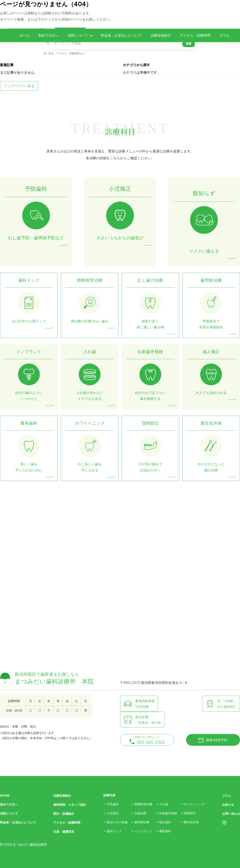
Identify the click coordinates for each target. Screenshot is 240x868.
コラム (224, 35)
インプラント (143, 831)
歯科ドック (114, 831)
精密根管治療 (143, 804)
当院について (78, 35)
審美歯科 (165, 831)
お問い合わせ (231, 813)
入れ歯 (164, 804)
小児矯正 (113, 813)
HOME (5, 795)
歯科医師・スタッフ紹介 (70, 804)
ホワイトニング (194, 804)
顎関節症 (190, 813)
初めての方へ (49, 35)
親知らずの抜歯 (117, 822)
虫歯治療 (140, 813)
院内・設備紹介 (64, 813)
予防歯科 (113, 804)
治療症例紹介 (161, 35)
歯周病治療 (142, 822)
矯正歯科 (165, 822)
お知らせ (228, 804)
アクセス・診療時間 (195, 35)
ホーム (25, 35)
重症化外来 (191, 822)
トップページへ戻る (19, 86)
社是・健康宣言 (64, 831)
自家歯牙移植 (168, 813)
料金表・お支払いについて (121, 35)
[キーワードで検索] (117, 43)
